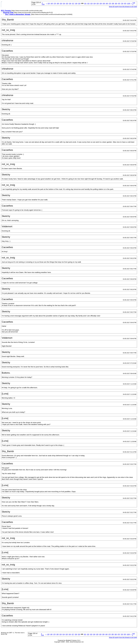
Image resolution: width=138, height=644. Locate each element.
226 (101, 3)
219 (79, 3)
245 (107, 3)
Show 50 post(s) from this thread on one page (123, 7)
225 (98, 3)
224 (95, 3)
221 (85, 3)
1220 (129, 3)
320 (116, 3)
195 (58, 3)
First (43, 3)
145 (52, 3)
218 (76, 3)
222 (88, 3)
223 (91, 3)
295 (113, 3)
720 (122, 3)
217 (73, 3)
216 (70, 3)
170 (55, 3)
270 (110, 3)
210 (61, 3)
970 (125, 3)
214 (64, 3)
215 (67, 3)
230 (104, 3)
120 (49, 3)
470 (119, 3)
